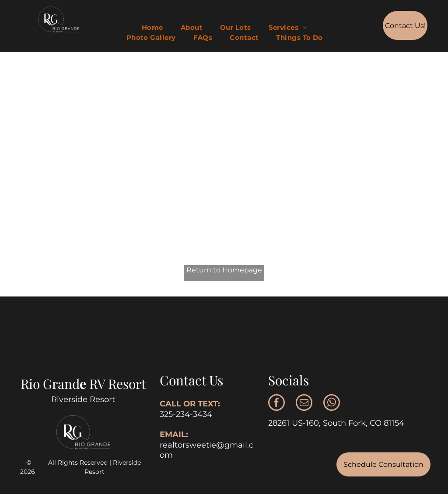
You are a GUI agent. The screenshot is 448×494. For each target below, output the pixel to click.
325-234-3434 (186, 414)
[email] (304, 404)
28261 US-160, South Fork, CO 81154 (336, 423)
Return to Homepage (224, 270)
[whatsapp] (332, 404)
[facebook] (276, 404)
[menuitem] (152, 28)
